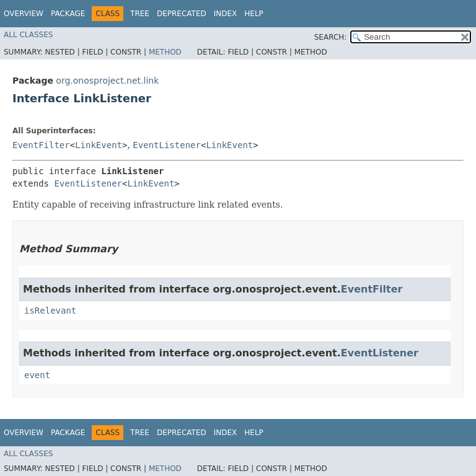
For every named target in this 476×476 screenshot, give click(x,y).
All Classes (28, 35)
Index (226, 14)
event (37, 375)
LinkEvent (99, 145)
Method (165, 52)
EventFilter (41, 145)
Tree (140, 14)
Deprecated (182, 14)
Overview (24, 14)
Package (68, 14)
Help (254, 14)
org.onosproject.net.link (107, 81)
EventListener (167, 145)
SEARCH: (331, 37)
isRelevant (50, 311)
